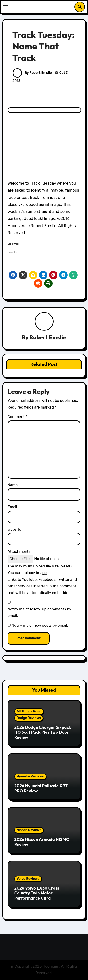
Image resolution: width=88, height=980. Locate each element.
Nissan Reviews (29, 830)
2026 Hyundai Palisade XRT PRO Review (41, 788)
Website (14, 529)
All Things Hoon (29, 711)
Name (13, 485)
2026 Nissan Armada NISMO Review (42, 842)
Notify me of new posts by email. (40, 625)
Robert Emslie (48, 337)
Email (12, 507)
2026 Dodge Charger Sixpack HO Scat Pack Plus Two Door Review (43, 732)
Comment (17, 417)
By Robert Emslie (32, 73)
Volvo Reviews (28, 879)
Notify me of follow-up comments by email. (39, 612)
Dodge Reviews (29, 718)
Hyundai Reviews (30, 776)
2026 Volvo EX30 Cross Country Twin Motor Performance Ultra (37, 893)
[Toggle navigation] (6, 7)
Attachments (19, 552)
